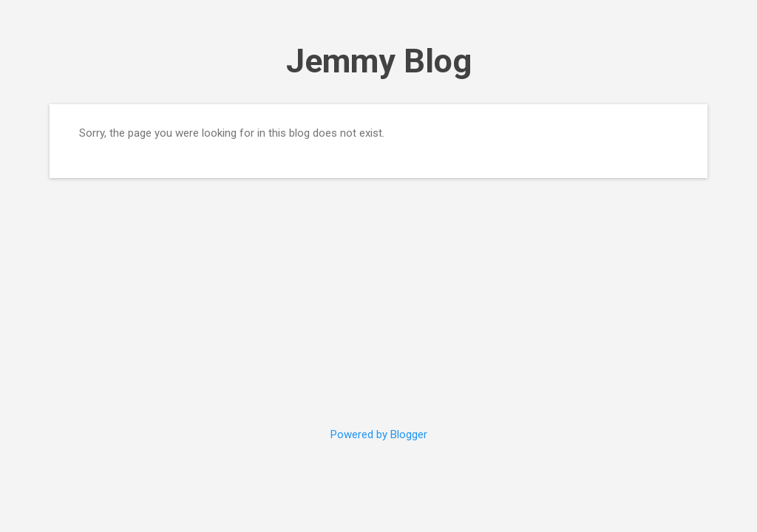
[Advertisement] (378, 293)
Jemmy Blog (379, 61)
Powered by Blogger (379, 434)
